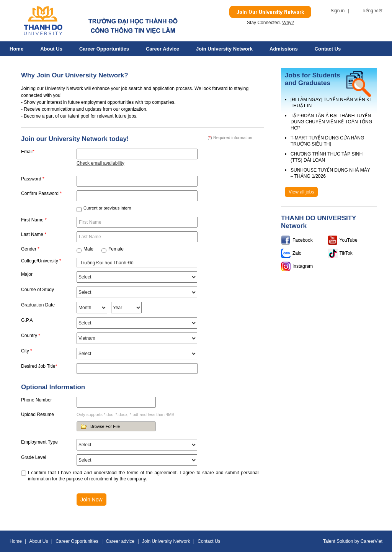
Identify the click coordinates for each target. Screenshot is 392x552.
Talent (330, 541)
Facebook (303, 240)
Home (16, 49)
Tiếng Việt (372, 11)
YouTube (349, 240)
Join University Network (224, 49)
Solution (345, 541)
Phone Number (37, 400)
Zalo (297, 253)
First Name (34, 220)
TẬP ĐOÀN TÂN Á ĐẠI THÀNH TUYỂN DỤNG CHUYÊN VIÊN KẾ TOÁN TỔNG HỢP (331, 122)
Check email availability (100, 163)
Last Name (34, 234)
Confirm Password (41, 193)
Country (31, 336)
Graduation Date (38, 305)
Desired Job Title (39, 366)
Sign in (337, 11)
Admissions (284, 49)
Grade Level (33, 457)
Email (28, 152)
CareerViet (372, 541)
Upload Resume (38, 414)
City (27, 351)
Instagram (303, 266)
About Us (51, 49)
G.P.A (27, 320)
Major (27, 274)
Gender (30, 249)
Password (33, 179)
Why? (288, 23)
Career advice (163, 49)
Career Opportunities (104, 49)
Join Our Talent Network (270, 12)
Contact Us (328, 49)
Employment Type (39, 442)
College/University (41, 261)
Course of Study (38, 290)
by (358, 541)
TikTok (346, 253)
